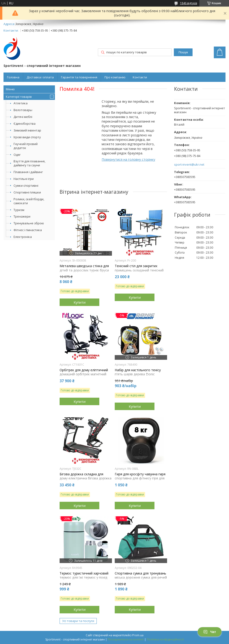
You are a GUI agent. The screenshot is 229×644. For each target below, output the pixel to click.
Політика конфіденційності (165, 639)
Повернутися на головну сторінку (128, 159)
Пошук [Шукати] (183, 52)
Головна (13, 77)
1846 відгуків (188, 3)
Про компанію (115, 77)
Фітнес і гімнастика (28, 230)
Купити (80, 302)
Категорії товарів (19, 97)
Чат (210, 632)
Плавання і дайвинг (28, 172)
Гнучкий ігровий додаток (26, 146)
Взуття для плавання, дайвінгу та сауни (29, 163)
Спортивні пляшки (27, 192)
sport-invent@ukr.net (189, 165)
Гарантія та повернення (79, 77)
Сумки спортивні (26, 186)
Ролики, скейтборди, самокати (29, 201)
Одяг (17, 155)
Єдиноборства (25, 124)
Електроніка (23, 237)
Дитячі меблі (23, 117)
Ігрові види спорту (27, 137)
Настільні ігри (24, 179)
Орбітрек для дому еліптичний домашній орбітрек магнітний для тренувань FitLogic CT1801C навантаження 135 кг (85, 377)
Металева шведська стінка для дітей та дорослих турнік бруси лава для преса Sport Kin (84, 270)
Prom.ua (138, 635)
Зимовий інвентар (27, 130)
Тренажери (22, 216)
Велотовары (23, 110)
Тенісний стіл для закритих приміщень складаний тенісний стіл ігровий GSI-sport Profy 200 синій (140, 272)
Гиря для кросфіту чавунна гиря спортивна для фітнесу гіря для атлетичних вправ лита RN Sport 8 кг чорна (141, 481)
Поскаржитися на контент (126, 639)
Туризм (19, 210)
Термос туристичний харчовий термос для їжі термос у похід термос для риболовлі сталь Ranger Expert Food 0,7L (84, 580)
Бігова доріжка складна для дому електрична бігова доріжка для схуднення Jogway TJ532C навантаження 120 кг (86, 481)
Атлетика (21, 103)
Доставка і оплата (40, 77)
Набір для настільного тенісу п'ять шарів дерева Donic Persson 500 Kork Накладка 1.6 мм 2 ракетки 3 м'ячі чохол (139, 377)
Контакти (140, 77)
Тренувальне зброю (29, 223)
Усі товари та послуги (78, 621)
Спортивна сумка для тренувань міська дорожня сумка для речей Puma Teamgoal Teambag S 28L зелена (141, 580)
